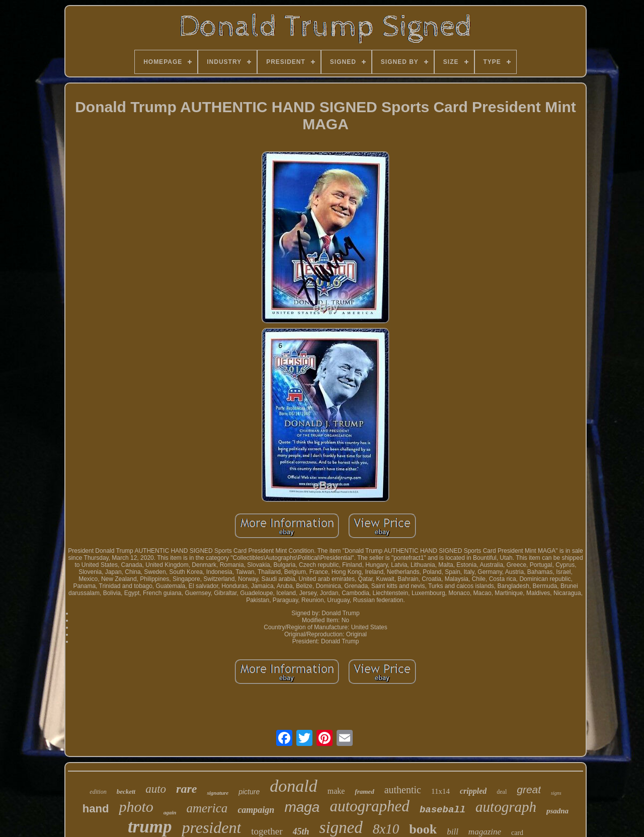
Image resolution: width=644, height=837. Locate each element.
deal (502, 792)
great (529, 789)
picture (249, 792)
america (207, 808)
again (170, 812)
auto (156, 789)
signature (218, 793)
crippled (473, 791)
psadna (557, 811)
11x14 (440, 791)
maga (302, 807)
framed (364, 791)
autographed (369, 806)
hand (96, 809)
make (336, 791)
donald (293, 786)
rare (186, 789)
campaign (256, 810)
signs (556, 793)
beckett (126, 791)
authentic (403, 790)
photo (136, 807)
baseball (442, 810)
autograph (506, 807)
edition (98, 792)
